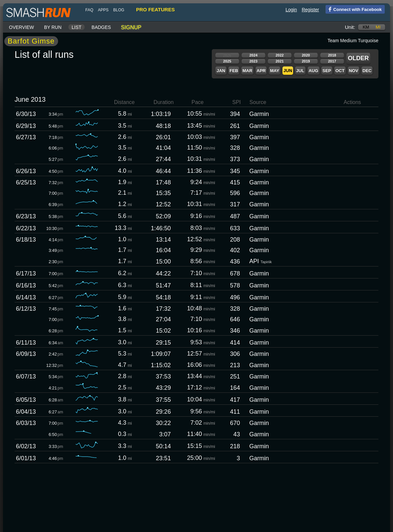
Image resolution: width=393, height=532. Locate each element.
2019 (306, 61)
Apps (103, 10)
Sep (327, 71)
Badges (101, 27)
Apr (261, 71)
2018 (332, 55)
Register (310, 10)
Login (291, 10)
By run (53, 27)
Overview (21, 27)
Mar (247, 71)
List (77, 27)
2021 (279, 61)
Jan (221, 71)
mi (378, 27)
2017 (332, 61)
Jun (288, 71)
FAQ (89, 10)
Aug (314, 71)
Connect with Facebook (354, 9)
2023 (253, 61)
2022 (279, 55)
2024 (253, 55)
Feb (234, 71)
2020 (306, 55)
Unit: (350, 27)
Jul (300, 71)
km (366, 27)
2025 (227, 61)
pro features (155, 9)
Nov (354, 71)
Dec (367, 71)
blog (119, 10)
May (275, 71)
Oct (340, 71)
